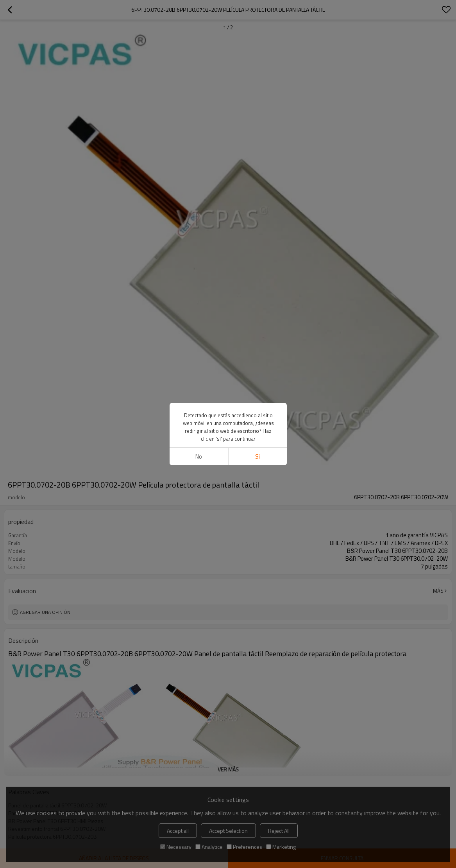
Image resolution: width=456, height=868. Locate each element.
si (258, 456)
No (199, 456)
